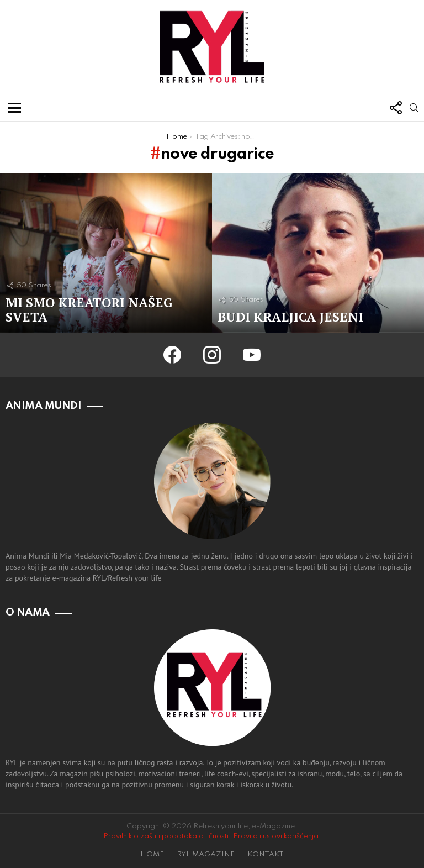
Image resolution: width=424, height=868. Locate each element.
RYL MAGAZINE (206, 854)
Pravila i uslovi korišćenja (276, 836)
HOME (152, 854)
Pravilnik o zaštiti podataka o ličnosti (166, 836)
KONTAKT (266, 854)
